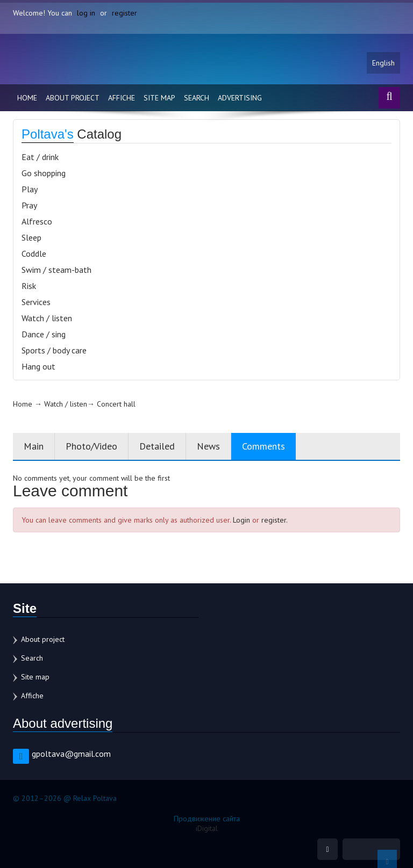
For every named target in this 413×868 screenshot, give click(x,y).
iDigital (207, 828)
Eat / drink (40, 157)
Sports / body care (54, 350)
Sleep (31, 237)
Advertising (240, 98)
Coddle (34, 254)
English (383, 63)
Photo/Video (91, 446)
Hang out (38, 366)
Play (30, 189)
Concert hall (116, 404)
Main (34, 446)
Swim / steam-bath (56, 270)
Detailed (157, 446)
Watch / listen (47, 318)
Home (27, 98)
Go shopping (44, 173)
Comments (264, 446)
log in (86, 13)
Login (241, 520)
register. (275, 520)
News (208, 446)
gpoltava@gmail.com (71, 754)
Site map (159, 98)
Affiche (122, 98)
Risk (29, 286)
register (124, 13)
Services (36, 302)
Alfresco (37, 221)
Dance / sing (44, 334)
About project (73, 98)
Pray (29, 205)
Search (197, 98)
